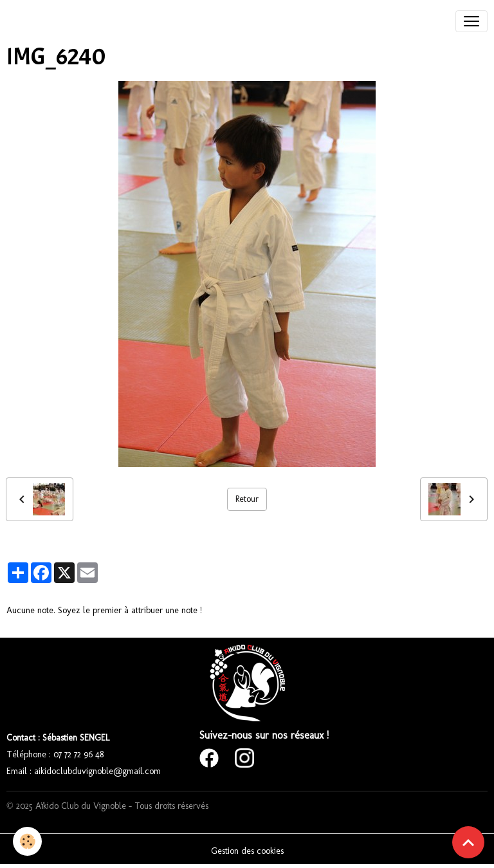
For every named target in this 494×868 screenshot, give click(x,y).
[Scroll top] (468, 842)
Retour (247, 499)
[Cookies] (27, 841)
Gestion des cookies (247, 851)
